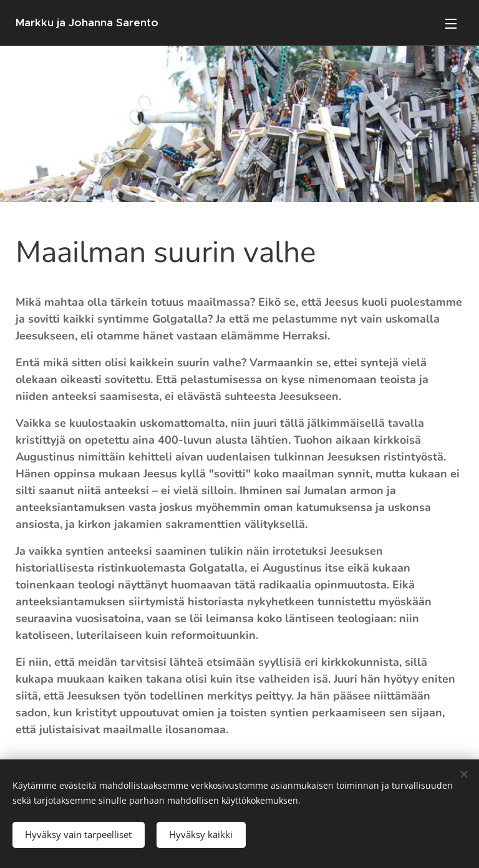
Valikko (451, 24)
